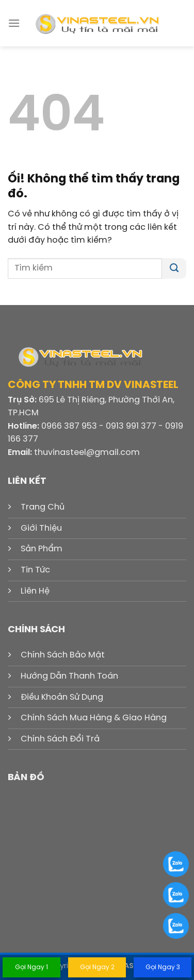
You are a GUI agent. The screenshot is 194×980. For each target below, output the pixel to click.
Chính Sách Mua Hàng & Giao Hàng (94, 718)
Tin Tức (35, 570)
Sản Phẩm (42, 549)
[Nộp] (174, 268)
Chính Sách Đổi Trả (60, 739)
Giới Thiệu (41, 528)
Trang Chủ (43, 507)
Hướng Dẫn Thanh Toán (69, 676)
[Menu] (14, 23)
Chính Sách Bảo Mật (63, 655)
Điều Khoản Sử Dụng (62, 697)
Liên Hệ (35, 591)
